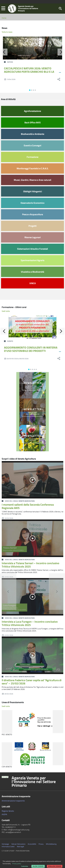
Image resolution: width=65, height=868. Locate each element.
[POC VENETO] (32, 722)
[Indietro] (4, 52)
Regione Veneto (8, 811)
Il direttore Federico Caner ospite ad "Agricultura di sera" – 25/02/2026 (32, 682)
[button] (3, 9)
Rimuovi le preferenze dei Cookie (14, 865)
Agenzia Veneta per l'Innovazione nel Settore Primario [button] (34, 782)
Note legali (20, 847)
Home (4, 18)
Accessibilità (32, 844)
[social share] (59, 79)
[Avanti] (61, 52)
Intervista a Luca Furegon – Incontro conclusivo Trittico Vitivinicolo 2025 (30, 623)
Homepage (5, 844)
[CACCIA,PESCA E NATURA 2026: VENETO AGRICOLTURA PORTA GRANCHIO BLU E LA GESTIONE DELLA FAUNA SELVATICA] (32, 48)
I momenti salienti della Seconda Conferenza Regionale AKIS (28, 506)
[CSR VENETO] (32, 754)
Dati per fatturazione (18, 844)
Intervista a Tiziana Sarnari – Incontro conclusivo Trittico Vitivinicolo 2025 (30, 565)
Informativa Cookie (8, 847)
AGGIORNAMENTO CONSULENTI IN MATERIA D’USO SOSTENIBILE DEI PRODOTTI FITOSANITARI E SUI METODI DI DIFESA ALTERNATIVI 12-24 (31, 352)
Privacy (41, 844)
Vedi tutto (6, 311)
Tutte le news (7, 32)
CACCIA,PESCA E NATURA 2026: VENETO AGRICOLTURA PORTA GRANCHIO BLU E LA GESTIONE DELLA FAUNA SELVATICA (29, 72)
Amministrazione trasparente (13, 801)
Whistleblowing (51, 844)
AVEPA (4, 814)
